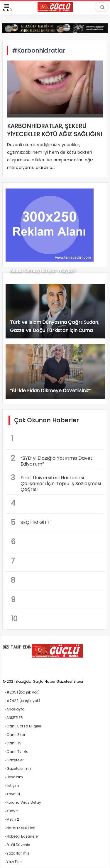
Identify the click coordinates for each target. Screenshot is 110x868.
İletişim (13, 785)
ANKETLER (15, 718)
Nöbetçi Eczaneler (23, 836)
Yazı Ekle (14, 862)
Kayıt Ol (13, 794)
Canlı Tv (14, 743)
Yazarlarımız (18, 853)
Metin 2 (13, 819)
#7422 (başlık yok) (23, 701)
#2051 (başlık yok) (23, 692)
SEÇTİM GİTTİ (31, 522)
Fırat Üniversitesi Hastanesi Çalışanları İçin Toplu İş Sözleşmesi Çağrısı (56, 483)
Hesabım (15, 777)
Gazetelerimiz (19, 768)
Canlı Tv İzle (17, 752)
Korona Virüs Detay (24, 802)
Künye (12, 811)
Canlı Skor (16, 735)
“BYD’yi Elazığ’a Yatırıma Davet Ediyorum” (52, 460)
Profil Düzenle (18, 845)
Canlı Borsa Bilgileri (24, 726)
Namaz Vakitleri (21, 828)
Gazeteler (15, 760)
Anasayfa (16, 709)
